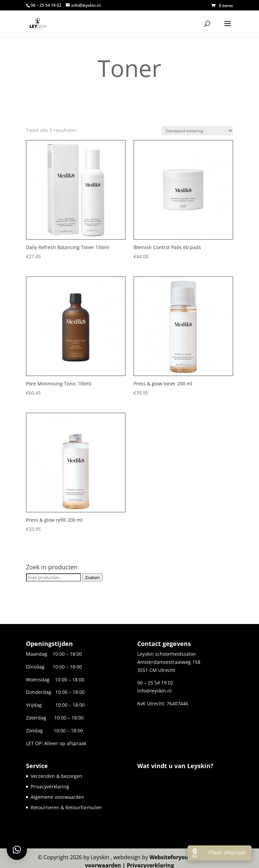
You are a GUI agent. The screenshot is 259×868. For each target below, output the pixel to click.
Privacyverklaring (50, 786)
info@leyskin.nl (154, 691)
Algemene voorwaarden (57, 797)
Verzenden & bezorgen (56, 776)
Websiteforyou (169, 857)
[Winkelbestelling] (197, 131)
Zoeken (92, 577)
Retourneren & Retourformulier (66, 807)
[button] (17, 850)
